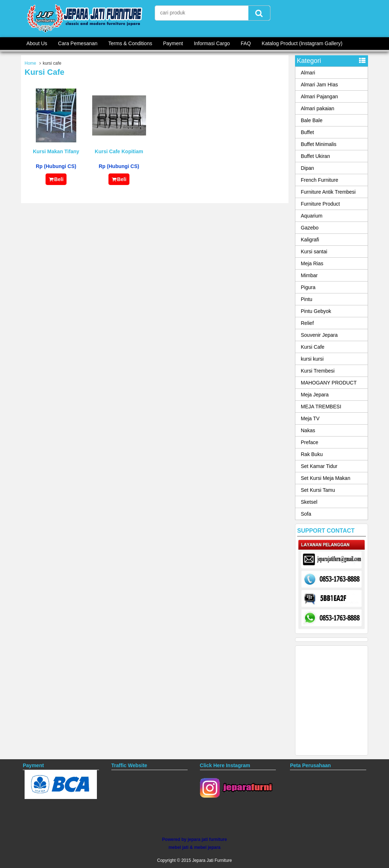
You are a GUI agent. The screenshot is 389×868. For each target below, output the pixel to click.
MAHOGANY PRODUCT (329, 383)
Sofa (306, 514)
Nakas (308, 430)
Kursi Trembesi (318, 371)
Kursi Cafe (313, 347)
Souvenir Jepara (319, 335)
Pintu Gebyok (316, 311)
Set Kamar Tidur (319, 466)
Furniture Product (320, 204)
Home (30, 63)
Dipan (307, 168)
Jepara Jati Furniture (212, 860)
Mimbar (309, 275)
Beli (56, 179)
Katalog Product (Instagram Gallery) (302, 43)
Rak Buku (312, 454)
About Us (37, 43)
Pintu (307, 299)
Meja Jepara (315, 395)
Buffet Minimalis (319, 144)
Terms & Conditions (130, 43)
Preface (309, 442)
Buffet (307, 132)
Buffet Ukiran (315, 156)
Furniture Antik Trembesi (328, 192)
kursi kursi (312, 359)
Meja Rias (312, 263)
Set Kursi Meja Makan (326, 478)
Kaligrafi (310, 240)
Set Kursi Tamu (318, 490)
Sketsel (309, 502)
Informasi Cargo (212, 43)
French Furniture (319, 180)
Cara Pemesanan (78, 43)
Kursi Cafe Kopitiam (119, 151)
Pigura (308, 287)
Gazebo (310, 228)
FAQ (246, 43)
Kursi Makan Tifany (56, 151)
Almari (308, 73)
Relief (307, 323)
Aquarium (312, 216)
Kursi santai (314, 252)
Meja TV (310, 418)
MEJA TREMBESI (321, 407)
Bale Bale (312, 120)
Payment (173, 43)
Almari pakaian (318, 108)
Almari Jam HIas (319, 85)
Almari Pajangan (319, 96)
